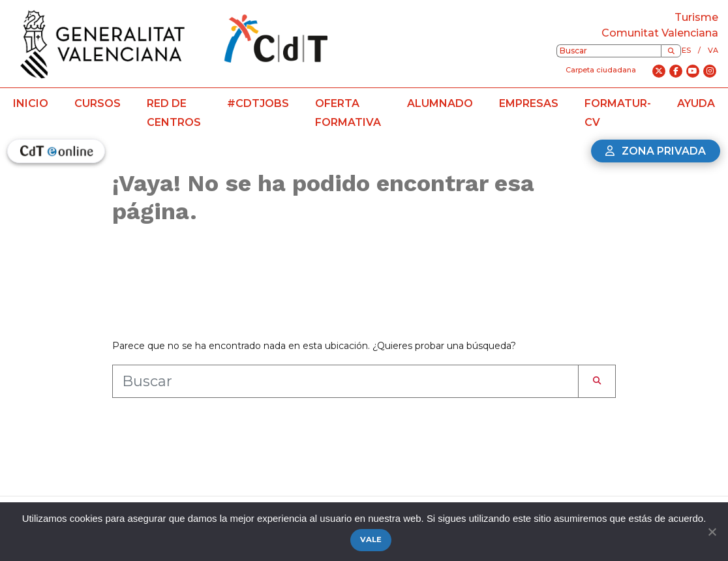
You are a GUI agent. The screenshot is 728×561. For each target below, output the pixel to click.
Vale (371, 539)
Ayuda (696, 103)
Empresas (529, 103)
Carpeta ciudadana (601, 70)
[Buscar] (671, 51)
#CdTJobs (258, 103)
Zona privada (656, 151)
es (686, 50)
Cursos (98, 103)
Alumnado (440, 103)
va (713, 50)
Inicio (31, 103)
